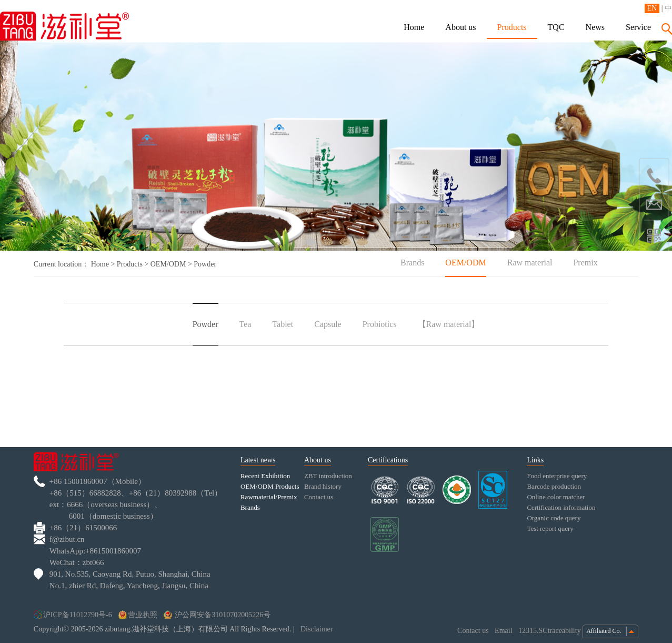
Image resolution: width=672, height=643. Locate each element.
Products (512, 27)
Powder (205, 324)
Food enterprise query (557, 476)
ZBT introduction (328, 476)
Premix (585, 263)
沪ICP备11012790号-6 (73, 615)
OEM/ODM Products (270, 486)
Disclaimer (317, 629)
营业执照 (138, 615)
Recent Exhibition (265, 476)
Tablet (283, 324)
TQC (556, 27)
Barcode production (554, 486)
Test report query (550, 528)
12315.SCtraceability (550, 631)
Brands (412, 263)
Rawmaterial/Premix (269, 497)
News (595, 27)
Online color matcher (556, 497)
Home (414, 27)
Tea (245, 324)
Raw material (530, 263)
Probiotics (380, 324)
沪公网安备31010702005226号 (217, 615)
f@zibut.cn (67, 539)
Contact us (319, 497)
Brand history (323, 486)
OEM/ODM (168, 264)
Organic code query (554, 518)
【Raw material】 (449, 324)
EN (652, 8)
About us (460, 27)
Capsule (328, 324)
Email (504, 631)
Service (638, 27)
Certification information (561, 507)
